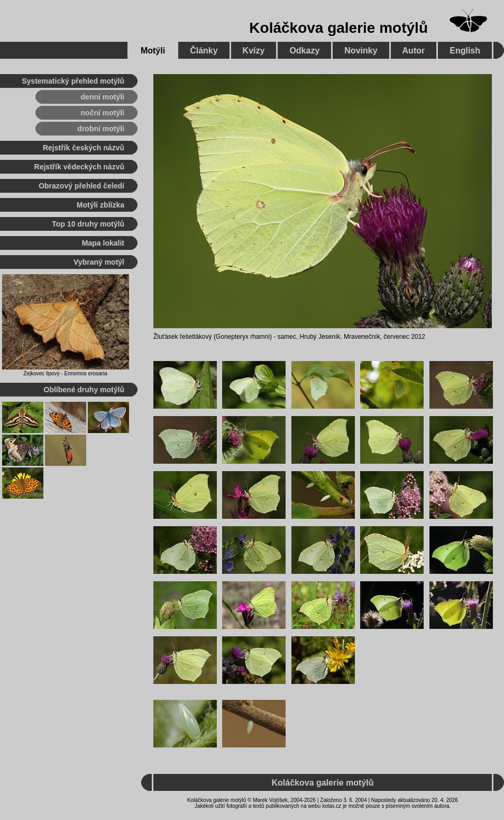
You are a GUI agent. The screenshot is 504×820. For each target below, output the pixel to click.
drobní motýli (101, 129)
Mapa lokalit (103, 243)
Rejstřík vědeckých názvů (79, 167)
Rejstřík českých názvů (84, 148)
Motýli (153, 51)
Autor (414, 51)
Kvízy (254, 51)
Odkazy (304, 51)
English (465, 51)
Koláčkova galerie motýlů (338, 28)
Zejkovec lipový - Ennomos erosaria (65, 373)
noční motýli (103, 113)
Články (204, 51)
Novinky (361, 51)
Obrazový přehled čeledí (81, 186)
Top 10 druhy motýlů (88, 224)
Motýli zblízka (100, 205)
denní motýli (103, 97)
